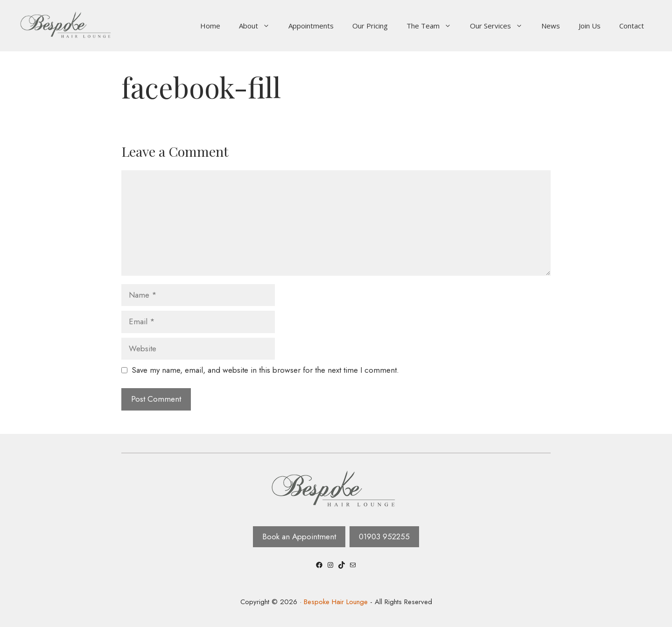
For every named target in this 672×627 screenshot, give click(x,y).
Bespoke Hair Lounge (336, 602)
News (551, 26)
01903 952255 (384, 536)
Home (210, 26)
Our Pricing (370, 26)
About (259, 26)
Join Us (590, 26)
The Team (434, 26)
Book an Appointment (299, 536)
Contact (632, 26)
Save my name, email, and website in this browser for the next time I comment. (265, 370)
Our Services (501, 26)
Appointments (311, 26)
